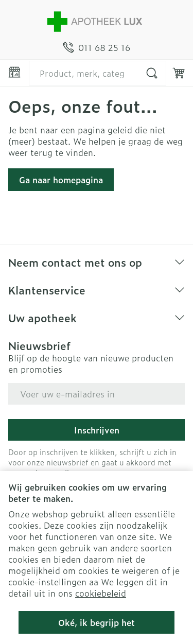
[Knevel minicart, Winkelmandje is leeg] (179, 73)
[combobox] (98, 73)
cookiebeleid (101, 593)
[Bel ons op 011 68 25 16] (97, 47)
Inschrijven (97, 430)
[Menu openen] (14, 72)
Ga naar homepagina (61, 180)
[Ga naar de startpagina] (97, 21)
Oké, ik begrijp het (97, 622)
